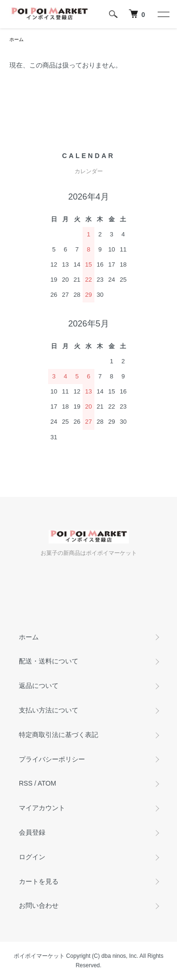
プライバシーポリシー (52, 759)
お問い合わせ (39, 905)
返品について (39, 686)
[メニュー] (163, 14)
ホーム (17, 39)
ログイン (32, 857)
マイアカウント (42, 808)
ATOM (47, 783)
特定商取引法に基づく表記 (59, 735)
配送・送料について (49, 661)
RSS (26, 783)
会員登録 (32, 832)
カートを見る (39, 881)
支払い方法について (49, 710)
